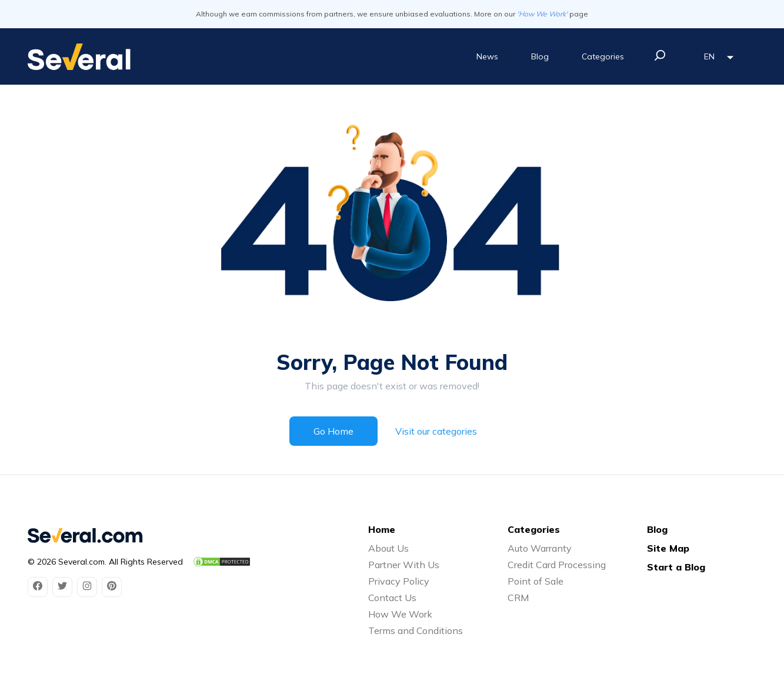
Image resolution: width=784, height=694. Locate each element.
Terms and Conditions (416, 630)
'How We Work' (542, 14)
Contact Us (392, 598)
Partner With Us (404, 565)
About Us (388, 548)
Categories (603, 56)
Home (382, 529)
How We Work (400, 614)
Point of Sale (536, 581)
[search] (660, 55)
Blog (540, 56)
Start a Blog (676, 567)
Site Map (668, 548)
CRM (518, 598)
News (487, 56)
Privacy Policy (399, 581)
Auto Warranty (540, 548)
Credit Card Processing (557, 565)
